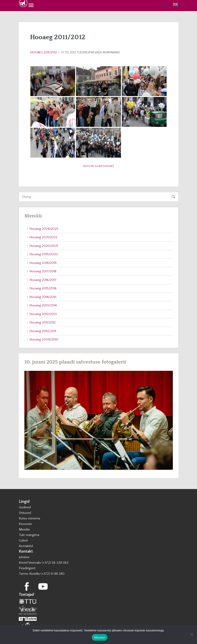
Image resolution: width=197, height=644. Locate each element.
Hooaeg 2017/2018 (43, 271)
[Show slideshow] (99, 166)
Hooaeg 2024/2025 (44, 229)
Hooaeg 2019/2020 (44, 254)
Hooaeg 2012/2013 (43, 314)
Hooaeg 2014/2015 (43, 297)
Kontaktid (26, 546)
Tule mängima (29, 535)
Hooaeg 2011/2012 (44, 52)
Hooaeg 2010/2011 (43, 331)
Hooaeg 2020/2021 (44, 246)
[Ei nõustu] (191, 634)
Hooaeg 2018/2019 (43, 263)
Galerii (23, 541)
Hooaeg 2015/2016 (43, 288)
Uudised (25, 507)
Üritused (25, 513)
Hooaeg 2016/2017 (43, 280)
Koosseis (25, 524)
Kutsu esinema (29, 518)
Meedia (24, 529)
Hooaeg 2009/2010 (44, 339)
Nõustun (99, 637)
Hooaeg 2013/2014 (43, 305)
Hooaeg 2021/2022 (43, 237)
